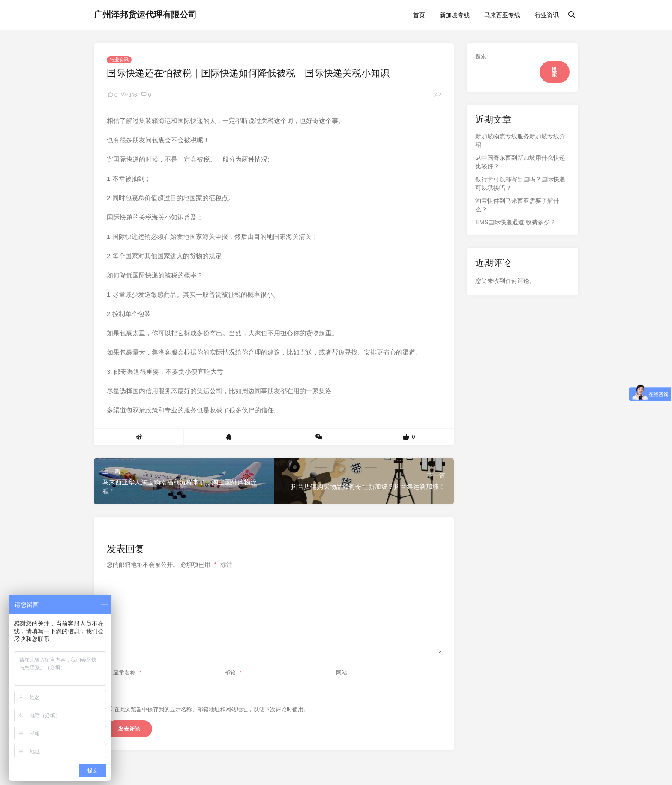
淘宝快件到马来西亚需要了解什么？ (517, 205)
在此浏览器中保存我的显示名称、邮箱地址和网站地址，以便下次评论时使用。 (211, 709)
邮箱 (234, 672)
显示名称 (128, 672)
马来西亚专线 (502, 15)
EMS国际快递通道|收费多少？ (516, 222)
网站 (342, 672)
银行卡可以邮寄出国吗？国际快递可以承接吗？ (520, 183)
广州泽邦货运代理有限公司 (145, 15)
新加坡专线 (455, 15)
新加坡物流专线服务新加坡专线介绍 (520, 141)
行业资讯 (547, 15)
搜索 (481, 56)
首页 (419, 15)
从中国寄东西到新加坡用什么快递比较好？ (520, 162)
